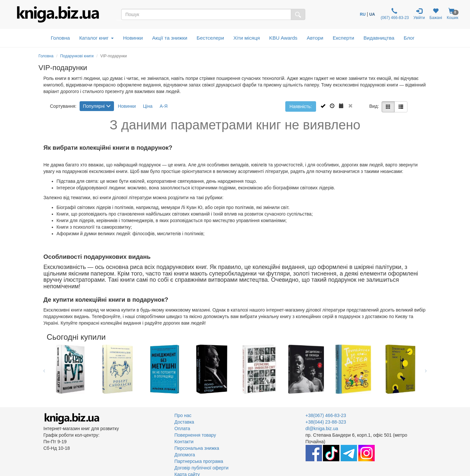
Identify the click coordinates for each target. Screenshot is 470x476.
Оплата (182, 428)
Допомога (185, 455)
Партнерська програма (199, 461)
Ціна (148, 106)
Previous (44, 369)
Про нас (183, 415)
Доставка (184, 422)
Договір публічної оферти (202, 468)
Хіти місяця (247, 38)
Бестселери (210, 38)
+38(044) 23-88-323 (326, 422)
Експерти (344, 38)
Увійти (419, 14)
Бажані (436, 14)
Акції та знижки (170, 38)
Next (426, 369)
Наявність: (301, 106)
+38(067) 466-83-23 (326, 415)
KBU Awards (283, 38)
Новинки (133, 38)
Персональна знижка (197, 448)
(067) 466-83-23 (394, 14)
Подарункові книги (77, 56)
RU (363, 14)
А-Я (163, 106)
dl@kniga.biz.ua (322, 428)
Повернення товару (195, 435)
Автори (315, 38)
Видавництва (379, 38)
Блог (409, 38)
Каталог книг (96, 38)
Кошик (453, 14)
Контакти (184, 442)
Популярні (97, 106)
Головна (60, 38)
